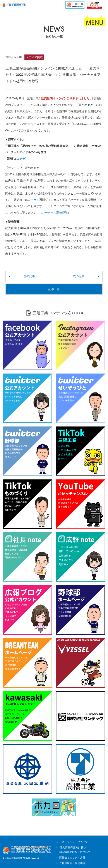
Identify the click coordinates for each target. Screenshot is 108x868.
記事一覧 (54, 289)
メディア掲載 (34, 57)
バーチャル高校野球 (55, 213)
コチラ (21, 159)
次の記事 (79, 276)
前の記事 (29, 276)
